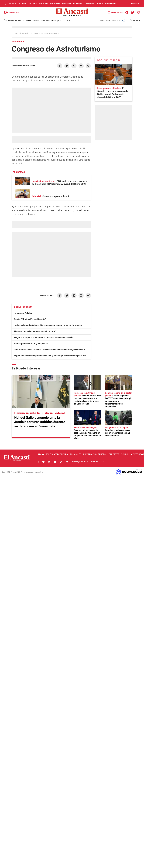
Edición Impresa (25, 20)
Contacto (67, 20)
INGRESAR (136, 4)
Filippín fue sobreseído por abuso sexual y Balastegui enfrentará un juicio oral (50, 356)
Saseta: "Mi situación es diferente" (30, 319)
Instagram (49, 462)
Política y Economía (39, 4)
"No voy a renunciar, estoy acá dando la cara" (35, 331)
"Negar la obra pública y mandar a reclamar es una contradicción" (44, 337)
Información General (73, 4)
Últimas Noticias (10, 20)
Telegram (67, 462)
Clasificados (45, 20)
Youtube (55, 462)
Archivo (35, 20)
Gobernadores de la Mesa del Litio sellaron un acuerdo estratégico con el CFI (50, 350)
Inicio (24, 4)
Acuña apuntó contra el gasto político (31, 344)
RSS (102, 462)
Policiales (55, 4)
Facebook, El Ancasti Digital (38, 462)
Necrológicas (56, 20)
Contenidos (111, 4)
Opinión (100, 4)
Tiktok (61, 462)
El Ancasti (16, 33)
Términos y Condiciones (80, 462)
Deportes (90, 4)
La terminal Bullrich (23, 313)
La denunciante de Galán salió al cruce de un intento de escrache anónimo (48, 325)
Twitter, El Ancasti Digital (43, 462)
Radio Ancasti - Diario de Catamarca (12, 12)
